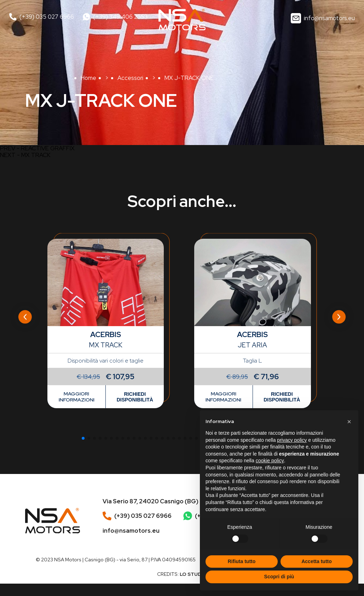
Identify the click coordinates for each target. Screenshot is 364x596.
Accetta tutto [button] (317, 561)
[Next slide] (339, 317)
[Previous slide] (25, 317)
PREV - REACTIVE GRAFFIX (37, 148)
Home (88, 78)
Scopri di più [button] (279, 577)
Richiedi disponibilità (135, 397)
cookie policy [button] (270, 461)
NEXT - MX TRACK (25, 155)
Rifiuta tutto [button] (242, 561)
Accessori (130, 78)
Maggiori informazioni (77, 397)
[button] (83, 438)
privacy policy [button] (292, 440)
